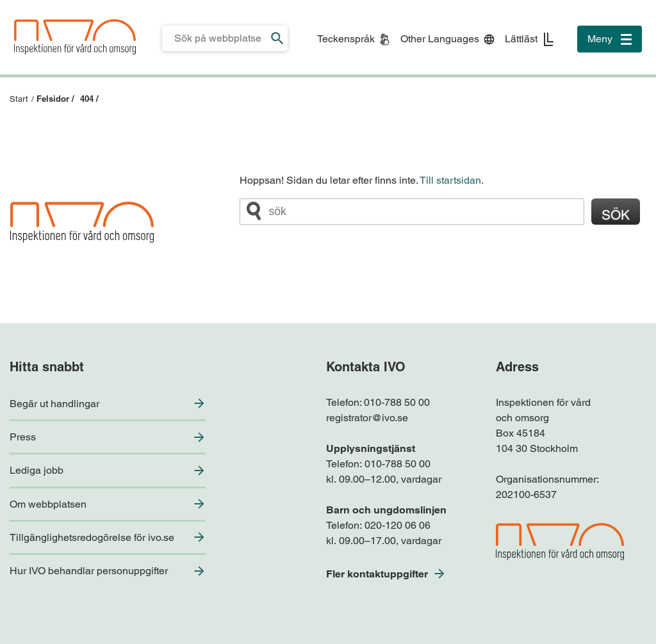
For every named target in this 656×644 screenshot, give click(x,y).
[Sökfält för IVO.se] (214, 38)
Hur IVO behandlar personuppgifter (89, 571)
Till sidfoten (14, 0)
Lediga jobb (37, 470)
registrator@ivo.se (367, 418)
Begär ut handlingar (54, 404)
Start (19, 99)
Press (23, 437)
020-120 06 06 (398, 525)
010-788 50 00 (397, 402)
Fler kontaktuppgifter (377, 574)
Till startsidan (450, 180)
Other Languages (440, 39)
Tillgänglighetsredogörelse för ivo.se (92, 537)
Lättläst (521, 39)
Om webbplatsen (48, 504)
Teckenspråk (346, 39)
